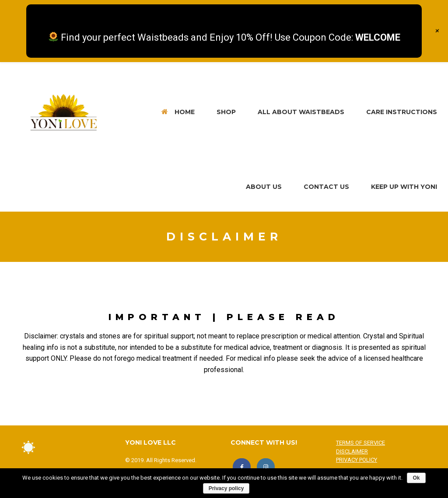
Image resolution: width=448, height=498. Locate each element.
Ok (416, 478)
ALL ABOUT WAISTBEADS (301, 112)
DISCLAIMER (352, 451)
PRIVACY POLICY (357, 460)
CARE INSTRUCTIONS (402, 112)
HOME (178, 112)
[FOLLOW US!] (266, 467)
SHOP (226, 112)
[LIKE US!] (242, 467)
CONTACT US (326, 187)
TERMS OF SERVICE (360, 443)
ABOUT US (264, 187)
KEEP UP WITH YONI (404, 187)
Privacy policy (226, 488)
